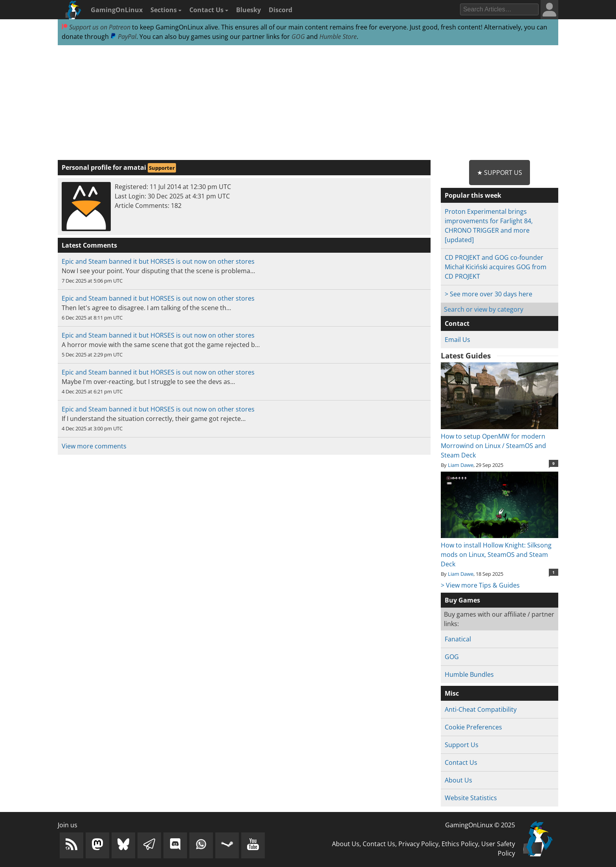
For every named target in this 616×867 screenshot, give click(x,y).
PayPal (123, 37)
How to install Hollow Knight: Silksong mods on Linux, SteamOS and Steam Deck (500, 550)
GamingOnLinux (117, 10)
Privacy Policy (418, 844)
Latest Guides (466, 356)
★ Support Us (500, 173)
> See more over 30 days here (489, 294)
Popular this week (473, 195)
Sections (166, 10)
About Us (458, 780)
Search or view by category (484, 309)
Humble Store (338, 37)
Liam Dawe (461, 465)
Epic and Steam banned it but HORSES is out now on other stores (158, 261)
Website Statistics (471, 798)
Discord (280, 10)
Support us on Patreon (96, 27)
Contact (457, 323)
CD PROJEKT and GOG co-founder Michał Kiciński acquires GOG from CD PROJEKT (496, 267)
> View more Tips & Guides (480, 585)
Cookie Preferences (473, 727)
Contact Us (209, 10)
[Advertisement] (308, 103)
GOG (298, 37)
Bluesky (248, 10)
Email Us (457, 340)
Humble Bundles (469, 674)
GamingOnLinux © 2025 (480, 825)
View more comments (94, 446)
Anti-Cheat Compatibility (481, 709)
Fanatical (458, 639)
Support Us (462, 745)
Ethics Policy (460, 844)
